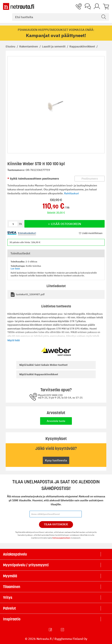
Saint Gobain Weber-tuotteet (43, 365)
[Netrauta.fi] (19, 6)
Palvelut (9, 608)
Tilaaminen (12, 587)
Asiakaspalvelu (15, 554)
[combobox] (61, 17)
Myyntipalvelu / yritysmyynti (26, 565)
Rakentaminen (29, 46)
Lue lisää (15, 269)
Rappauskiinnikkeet (83, 46)
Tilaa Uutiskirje (56, 524)
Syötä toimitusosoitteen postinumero (34, 179)
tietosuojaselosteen (61, 538)
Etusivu (11, 46)
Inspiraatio (12, 619)
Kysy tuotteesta (56, 460)
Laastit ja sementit (54, 46)
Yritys (8, 598)
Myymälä (10, 576)
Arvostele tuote (56, 421)
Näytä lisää (14, 340)
